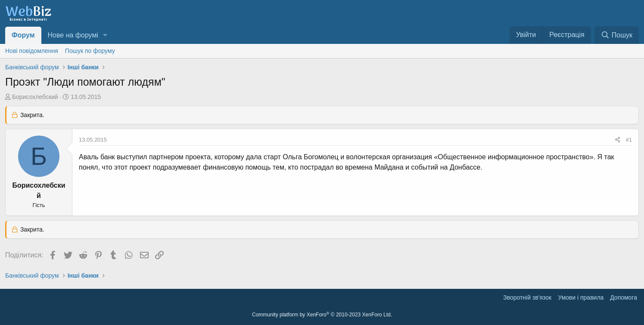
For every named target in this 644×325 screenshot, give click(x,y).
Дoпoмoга (624, 297)
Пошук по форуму (90, 51)
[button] (105, 35)
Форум (23, 35)
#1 (629, 140)
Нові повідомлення (32, 51)
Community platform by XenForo (322, 315)
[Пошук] (617, 35)
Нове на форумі (73, 35)
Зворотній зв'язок (527, 297)
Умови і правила (581, 297)
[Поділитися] (618, 140)
